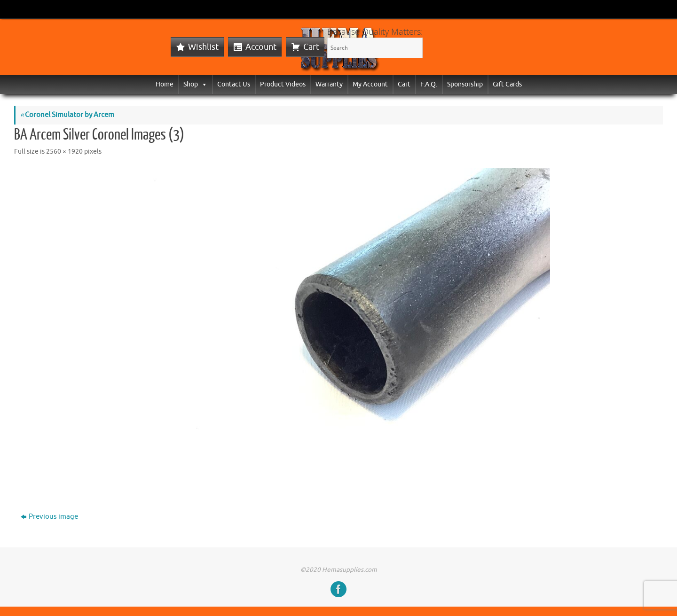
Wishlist (203, 47)
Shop (195, 84)
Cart (311, 47)
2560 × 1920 (64, 152)
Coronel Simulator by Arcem (67, 115)
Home (165, 84)
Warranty (329, 84)
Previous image (49, 517)
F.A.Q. (429, 84)
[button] (203, 84)
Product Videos (283, 84)
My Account (370, 84)
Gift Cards (507, 84)
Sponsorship (465, 84)
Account (261, 47)
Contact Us (234, 84)
